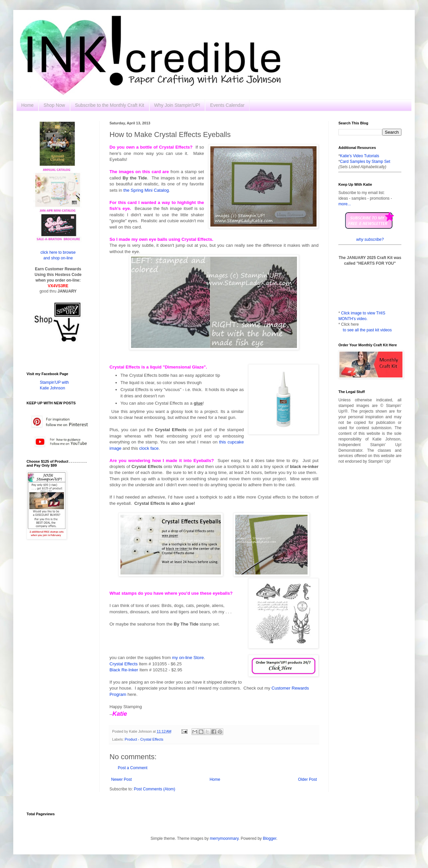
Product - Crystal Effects (144, 739)
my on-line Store (188, 658)
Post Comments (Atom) (154, 789)
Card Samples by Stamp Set (365, 162)
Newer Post (121, 779)
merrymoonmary (224, 838)
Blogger (270, 838)
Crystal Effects (124, 664)
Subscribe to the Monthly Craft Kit (110, 105)
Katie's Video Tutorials (360, 156)
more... (345, 204)
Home (27, 105)
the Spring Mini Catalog (146, 190)
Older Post (307, 779)
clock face (149, 448)
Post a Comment (133, 768)
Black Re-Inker (124, 670)
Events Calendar (227, 105)
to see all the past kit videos (367, 330)
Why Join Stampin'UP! (177, 105)
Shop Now (54, 105)
